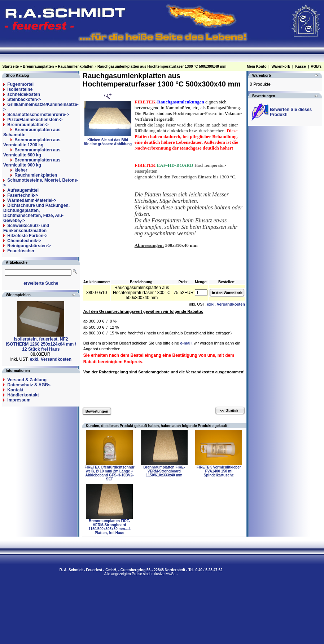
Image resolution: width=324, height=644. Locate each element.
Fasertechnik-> (23, 195)
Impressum (19, 400)
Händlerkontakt (23, 395)
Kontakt (15, 390)
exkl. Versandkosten (51, 359)
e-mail (186, 343)
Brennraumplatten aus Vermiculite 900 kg (32, 163)
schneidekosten (24, 94)
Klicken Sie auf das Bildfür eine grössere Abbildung (108, 140)
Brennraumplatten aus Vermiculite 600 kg (32, 152)
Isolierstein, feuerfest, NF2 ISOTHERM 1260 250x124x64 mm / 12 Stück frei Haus (41, 344)
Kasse (300, 66)
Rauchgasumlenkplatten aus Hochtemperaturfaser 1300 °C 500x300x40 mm (162, 66)
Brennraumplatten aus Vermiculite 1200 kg (32, 142)
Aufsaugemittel (23, 190)
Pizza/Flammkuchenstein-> (35, 120)
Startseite (11, 66)
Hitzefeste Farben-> (27, 236)
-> (28, 125)
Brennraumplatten (38, 66)
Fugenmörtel (20, 84)
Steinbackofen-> (24, 99)
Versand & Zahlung (27, 380)
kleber (21, 170)
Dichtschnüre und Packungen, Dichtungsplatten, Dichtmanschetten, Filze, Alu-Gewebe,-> (36, 213)
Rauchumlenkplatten (76, 66)
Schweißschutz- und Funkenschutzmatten (26, 228)
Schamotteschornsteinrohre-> (38, 115)
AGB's (316, 66)
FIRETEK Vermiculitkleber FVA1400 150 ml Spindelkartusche (219, 471)
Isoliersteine (20, 89)
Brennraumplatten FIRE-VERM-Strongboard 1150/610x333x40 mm (164, 471)
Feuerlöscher (21, 251)
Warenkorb (281, 66)
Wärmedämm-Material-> (32, 200)
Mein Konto (257, 66)
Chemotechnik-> (24, 241)
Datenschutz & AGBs (29, 385)
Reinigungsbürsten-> (29, 246)
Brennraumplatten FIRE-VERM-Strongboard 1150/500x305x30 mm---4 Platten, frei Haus (110, 527)
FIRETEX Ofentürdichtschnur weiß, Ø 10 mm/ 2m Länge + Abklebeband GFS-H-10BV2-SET (109, 473)
